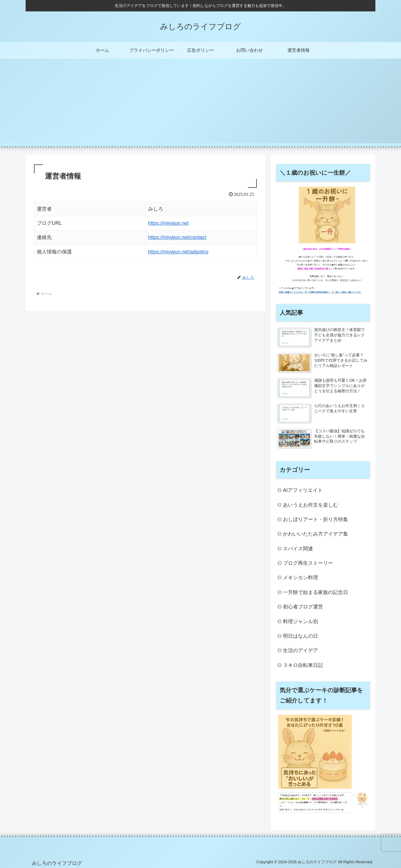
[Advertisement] (200, 104)
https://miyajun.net (168, 223)
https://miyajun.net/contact (177, 237)
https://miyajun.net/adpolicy (178, 252)
